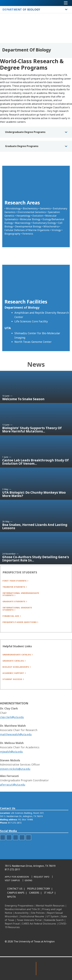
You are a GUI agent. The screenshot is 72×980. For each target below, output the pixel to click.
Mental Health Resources (50, 906)
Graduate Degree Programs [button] (22, 146)
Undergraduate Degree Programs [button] (25, 132)
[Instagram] (36, 935)
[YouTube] (49, 935)
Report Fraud (12, 924)
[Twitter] (3, 846)
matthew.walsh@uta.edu (16, 746)
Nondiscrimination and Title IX (22, 909)
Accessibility (22, 913)
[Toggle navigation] (66, 3)
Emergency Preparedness (19, 906)
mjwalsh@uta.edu (11, 763)
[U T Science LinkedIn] (22, 846)
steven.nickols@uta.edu (15, 780)
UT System (53, 916)
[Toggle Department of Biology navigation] (66, 9)
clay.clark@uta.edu (12, 728)
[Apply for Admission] (17, 877)
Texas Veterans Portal (29, 920)
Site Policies (38, 913)
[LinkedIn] (29, 935)
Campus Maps (16, 893)
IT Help (49, 893)
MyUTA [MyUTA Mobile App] (11, 897)
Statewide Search (54, 920)
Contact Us (15, 889)
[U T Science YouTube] (16, 846)
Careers (34, 893)
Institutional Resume (32, 916)
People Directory (39, 889)
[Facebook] (23, 935)
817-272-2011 (12, 869)
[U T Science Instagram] (9, 846)
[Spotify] (28, 846)
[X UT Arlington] (43, 935)
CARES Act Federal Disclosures (39, 924)
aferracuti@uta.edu (13, 796)
